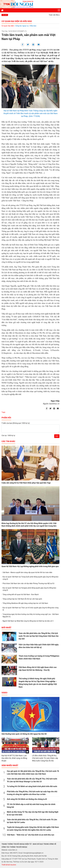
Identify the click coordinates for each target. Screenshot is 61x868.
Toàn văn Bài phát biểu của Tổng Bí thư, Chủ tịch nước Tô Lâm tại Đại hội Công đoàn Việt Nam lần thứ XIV (39, 636)
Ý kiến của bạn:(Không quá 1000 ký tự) (16, 423)
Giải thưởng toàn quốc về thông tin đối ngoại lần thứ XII (24, 734)
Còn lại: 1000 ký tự (8, 435)
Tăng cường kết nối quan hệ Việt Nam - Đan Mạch (21, 594)
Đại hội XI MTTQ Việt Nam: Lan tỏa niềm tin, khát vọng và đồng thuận (14, 758)
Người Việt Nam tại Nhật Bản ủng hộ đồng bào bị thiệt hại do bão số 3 (28, 621)
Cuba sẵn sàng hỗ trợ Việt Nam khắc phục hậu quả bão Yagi (26, 483)
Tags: (4, 412)
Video (4, 693)
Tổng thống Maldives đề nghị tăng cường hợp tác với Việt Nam (25, 603)
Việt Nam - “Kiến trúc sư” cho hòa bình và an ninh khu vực (31, 835)
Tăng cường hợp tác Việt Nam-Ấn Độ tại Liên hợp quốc (22, 599)
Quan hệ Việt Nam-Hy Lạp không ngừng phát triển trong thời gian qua (30, 566)
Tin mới (5, 15)
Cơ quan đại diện (8, 26)
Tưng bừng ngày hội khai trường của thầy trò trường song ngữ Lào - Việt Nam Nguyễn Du (31, 615)
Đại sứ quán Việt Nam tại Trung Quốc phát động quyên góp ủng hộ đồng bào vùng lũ (30, 578)
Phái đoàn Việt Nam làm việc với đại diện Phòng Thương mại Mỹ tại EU (28, 583)
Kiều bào (33, 26)
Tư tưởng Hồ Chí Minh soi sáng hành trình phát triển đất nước (32, 786)
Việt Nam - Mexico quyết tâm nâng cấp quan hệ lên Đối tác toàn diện (27, 572)
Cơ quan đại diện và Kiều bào (17, 21)
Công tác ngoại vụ (22, 26)
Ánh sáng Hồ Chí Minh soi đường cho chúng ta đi (27, 799)
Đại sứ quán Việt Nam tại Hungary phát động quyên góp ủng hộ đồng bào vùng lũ (29, 589)
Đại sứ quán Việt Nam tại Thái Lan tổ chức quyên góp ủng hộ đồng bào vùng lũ (30, 609)
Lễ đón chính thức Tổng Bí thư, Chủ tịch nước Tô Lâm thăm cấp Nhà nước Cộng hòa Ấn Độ (45, 758)
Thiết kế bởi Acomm (9, 865)
